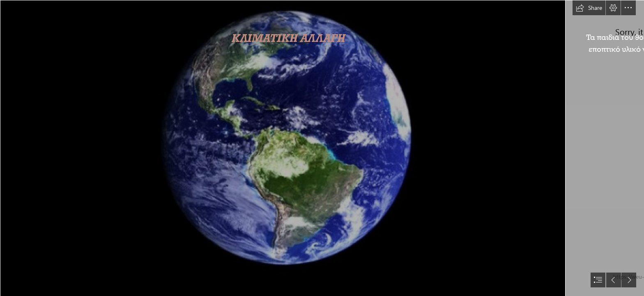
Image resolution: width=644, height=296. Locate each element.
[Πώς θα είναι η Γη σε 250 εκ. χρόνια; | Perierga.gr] (282, 148)
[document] (322, 148)
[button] (589, 8)
